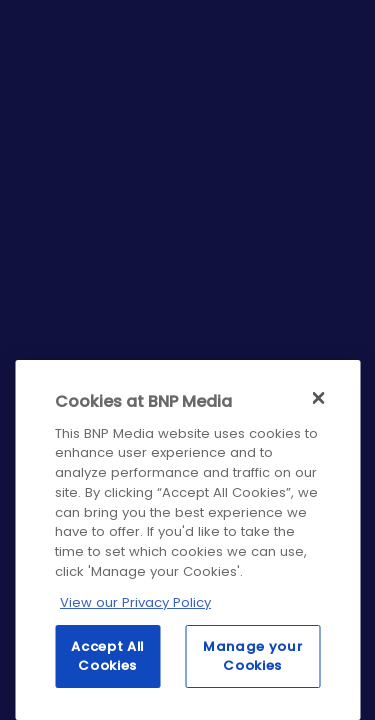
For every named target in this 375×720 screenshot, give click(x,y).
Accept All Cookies (107, 655)
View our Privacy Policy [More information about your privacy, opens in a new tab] (135, 602)
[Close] (318, 398)
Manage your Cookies (252, 655)
